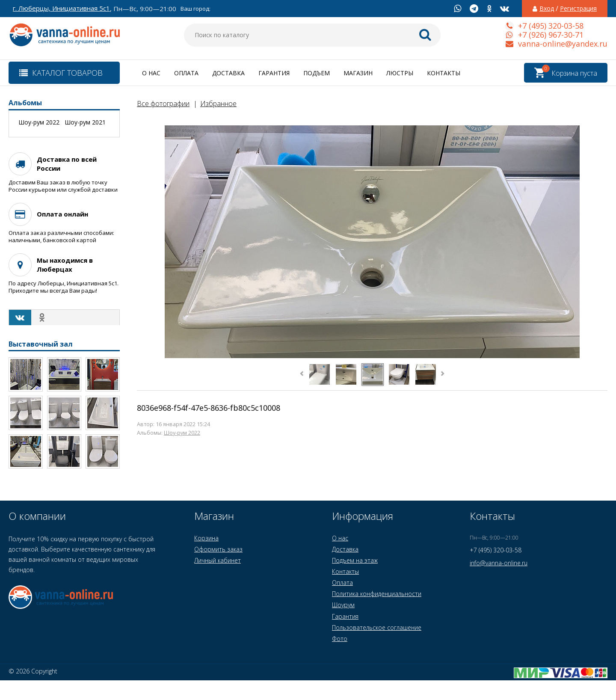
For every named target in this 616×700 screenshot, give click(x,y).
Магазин (358, 73)
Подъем (317, 73)
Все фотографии (163, 104)
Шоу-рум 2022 (182, 433)
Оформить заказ (218, 549)
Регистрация (578, 9)
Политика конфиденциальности (377, 594)
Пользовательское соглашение (377, 627)
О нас (151, 73)
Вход (547, 9)
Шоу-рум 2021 (85, 122)
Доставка (228, 73)
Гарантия (274, 73)
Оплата (186, 73)
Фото (340, 639)
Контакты (444, 73)
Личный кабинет (218, 560)
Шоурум (343, 605)
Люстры (400, 73)
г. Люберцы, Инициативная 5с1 (61, 8)
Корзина (206, 538)
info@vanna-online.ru (499, 563)
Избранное (218, 104)
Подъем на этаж (355, 560)
